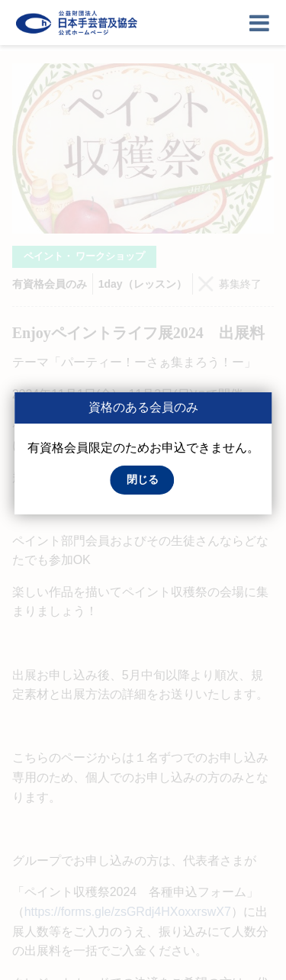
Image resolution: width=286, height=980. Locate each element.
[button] (143, 480)
